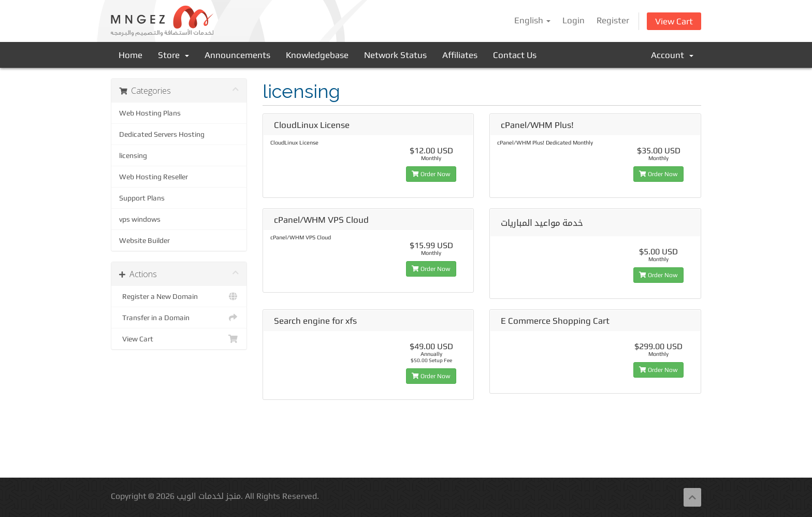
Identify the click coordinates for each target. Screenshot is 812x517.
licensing (133, 155)
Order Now (431, 174)
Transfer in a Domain (179, 318)
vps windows (140, 219)
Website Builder (144, 240)
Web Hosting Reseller (154, 177)
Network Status (395, 55)
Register (613, 20)
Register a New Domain (179, 296)
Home (130, 55)
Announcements (237, 55)
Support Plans (142, 198)
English (532, 20)
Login (574, 20)
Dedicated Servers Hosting (162, 134)
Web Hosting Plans (150, 113)
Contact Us (515, 55)
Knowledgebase (317, 55)
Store (173, 55)
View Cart (674, 21)
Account (672, 55)
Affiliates (460, 55)
